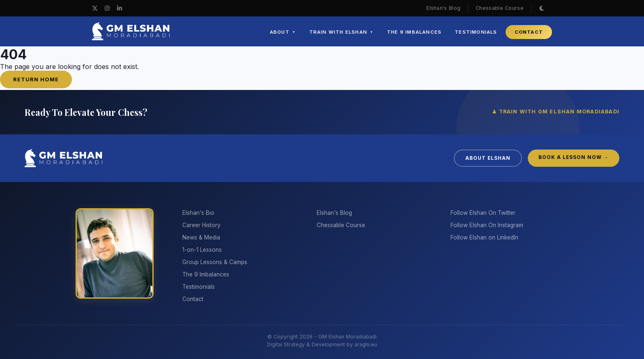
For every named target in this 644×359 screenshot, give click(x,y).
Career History (201, 225)
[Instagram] (107, 8)
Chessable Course (500, 8)
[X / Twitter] (95, 8)
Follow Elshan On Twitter (483, 213)
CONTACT (529, 32)
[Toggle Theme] (542, 8)
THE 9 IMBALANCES (414, 32)
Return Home (36, 79)
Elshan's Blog (443, 8)
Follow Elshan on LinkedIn (484, 237)
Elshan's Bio (198, 213)
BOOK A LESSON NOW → (574, 157)
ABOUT (283, 32)
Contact (193, 299)
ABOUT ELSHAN (488, 158)
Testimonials (199, 287)
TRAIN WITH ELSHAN (342, 32)
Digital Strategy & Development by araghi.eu (322, 344)
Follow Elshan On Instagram (487, 225)
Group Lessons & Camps (215, 262)
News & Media (201, 237)
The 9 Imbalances (206, 274)
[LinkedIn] (120, 8)
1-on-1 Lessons (202, 250)
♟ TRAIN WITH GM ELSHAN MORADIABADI (556, 112)
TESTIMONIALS (476, 32)
